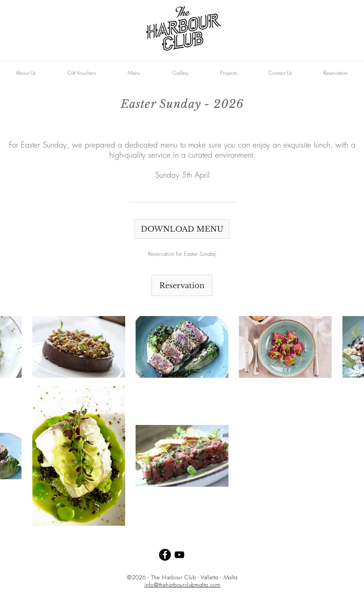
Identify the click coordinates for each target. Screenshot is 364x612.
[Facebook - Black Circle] (165, 555)
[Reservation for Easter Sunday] (182, 254)
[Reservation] (182, 285)
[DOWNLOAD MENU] (182, 229)
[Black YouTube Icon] (179, 555)
